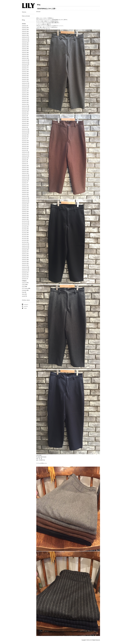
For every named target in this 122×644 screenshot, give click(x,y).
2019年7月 (24, 185)
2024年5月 (24, 74)
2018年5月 (24, 212)
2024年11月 (25, 62)
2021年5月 (24, 143)
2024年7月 (24, 70)
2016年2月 (24, 263)
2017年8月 (24, 229)
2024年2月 (24, 79)
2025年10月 (25, 41)
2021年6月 (24, 141)
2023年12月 (25, 83)
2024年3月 (24, 77)
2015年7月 (24, 277)
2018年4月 (24, 213)
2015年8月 (24, 275)
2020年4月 (24, 167)
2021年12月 (25, 129)
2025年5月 (24, 51)
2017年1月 (24, 242)
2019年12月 (25, 175)
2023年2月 (24, 102)
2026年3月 (24, 31)
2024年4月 (24, 76)
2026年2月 (24, 33)
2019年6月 (24, 187)
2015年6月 (24, 279)
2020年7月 (24, 162)
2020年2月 (24, 171)
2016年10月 (25, 248)
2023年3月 (24, 100)
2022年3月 (24, 123)
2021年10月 (25, 133)
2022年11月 (25, 108)
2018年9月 (24, 204)
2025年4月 (24, 53)
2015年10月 (25, 271)
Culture (24, 285)
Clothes (24, 283)
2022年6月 (24, 118)
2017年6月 (24, 233)
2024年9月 (24, 66)
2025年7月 (24, 47)
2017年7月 (24, 231)
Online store (26, 300)
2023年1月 (24, 104)
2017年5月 (24, 235)
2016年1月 (24, 265)
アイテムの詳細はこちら (42, 463)
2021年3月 (24, 146)
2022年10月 (25, 110)
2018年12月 (25, 198)
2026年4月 (24, 29)
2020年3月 (24, 169)
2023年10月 (25, 87)
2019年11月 (25, 177)
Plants (23, 292)
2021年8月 (24, 137)
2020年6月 (24, 164)
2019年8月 (24, 183)
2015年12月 (25, 267)
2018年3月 (24, 215)
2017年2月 (24, 240)
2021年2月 (24, 148)
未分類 (23, 296)
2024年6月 (24, 72)
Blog (23, 20)
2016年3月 (24, 261)
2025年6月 (24, 49)
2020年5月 (24, 166)
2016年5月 (24, 258)
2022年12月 (25, 106)
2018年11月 (25, 200)
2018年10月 (25, 202)
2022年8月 (24, 114)
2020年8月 (24, 160)
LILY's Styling (25, 288)
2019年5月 (24, 189)
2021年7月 (24, 139)
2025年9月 (24, 43)
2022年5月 (24, 120)
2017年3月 (24, 238)
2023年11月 (25, 85)
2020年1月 (24, 173)
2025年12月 (25, 37)
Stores (24, 12)
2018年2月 (24, 217)
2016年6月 (24, 256)
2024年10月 (25, 64)
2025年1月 (24, 58)
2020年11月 (25, 154)
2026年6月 (24, 26)
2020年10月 (25, 156)
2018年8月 (24, 206)
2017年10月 (25, 225)
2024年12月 (25, 60)
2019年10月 (25, 179)
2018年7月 (24, 208)
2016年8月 (24, 252)
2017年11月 (25, 223)
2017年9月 (24, 227)
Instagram (25, 304)
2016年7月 (24, 254)
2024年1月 (24, 81)
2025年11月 (25, 39)
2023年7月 (24, 93)
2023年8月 (24, 91)
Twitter (24, 308)
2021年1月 (24, 150)
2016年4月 (24, 259)
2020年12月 (25, 152)
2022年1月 (24, 127)
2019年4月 (24, 190)
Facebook (25, 306)
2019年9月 (24, 181)
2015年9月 (24, 273)
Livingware (24, 290)
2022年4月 (24, 121)
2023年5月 (24, 97)
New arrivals (26, 16)
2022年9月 (24, 112)
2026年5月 (24, 28)
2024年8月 (24, 68)
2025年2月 (24, 56)
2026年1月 (24, 35)
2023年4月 (24, 98)
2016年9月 (24, 250)
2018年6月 (24, 210)
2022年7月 (24, 116)
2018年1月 (24, 219)
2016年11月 (25, 246)
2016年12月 (25, 244)
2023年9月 (24, 89)
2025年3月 (24, 54)
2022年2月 (24, 125)
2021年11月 (25, 131)
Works (23, 294)
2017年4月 (24, 237)
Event (23, 287)
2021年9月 (24, 135)
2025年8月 (24, 45)
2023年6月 (24, 95)
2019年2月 (24, 194)
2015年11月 (25, 269)
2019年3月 (24, 192)
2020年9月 (24, 158)
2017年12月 (25, 221)
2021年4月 (24, 145)
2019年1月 (24, 196)
